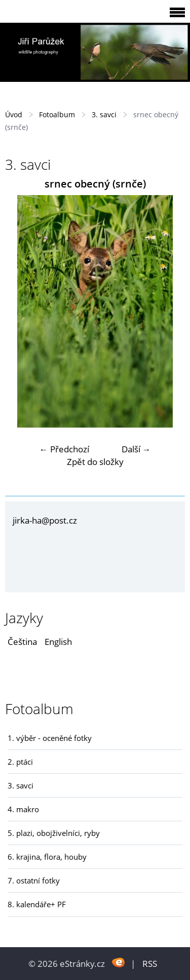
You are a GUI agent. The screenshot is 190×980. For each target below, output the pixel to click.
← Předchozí (64, 449)
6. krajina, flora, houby (47, 857)
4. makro (23, 809)
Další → (136, 449)
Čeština (22, 642)
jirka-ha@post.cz (45, 520)
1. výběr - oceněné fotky (50, 738)
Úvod (14, 114)
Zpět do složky (95, 462)
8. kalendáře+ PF (37, 904)
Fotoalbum (57, 114)
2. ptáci (20, 762)
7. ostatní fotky (34, 880)
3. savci (104, 114)
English (58, 642)
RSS (150, 964)
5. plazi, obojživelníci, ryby (54, 833)
